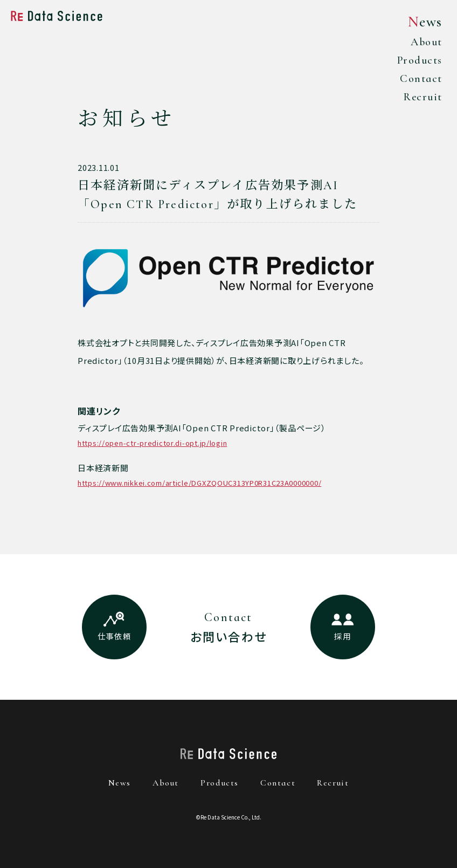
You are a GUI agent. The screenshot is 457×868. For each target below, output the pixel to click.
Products (417, 61)
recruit (333, 783)
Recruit (421, 99)
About (424, 42)
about (166, 783)
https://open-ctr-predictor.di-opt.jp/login (153, 443)
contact (278, 783)
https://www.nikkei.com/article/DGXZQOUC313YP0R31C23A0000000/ (200, 483)
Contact (419, 80)
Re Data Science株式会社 (57, 16)
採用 (342, 636)
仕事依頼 (114, 636)
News (424, 22)
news (120, 783)
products (220, 783)
